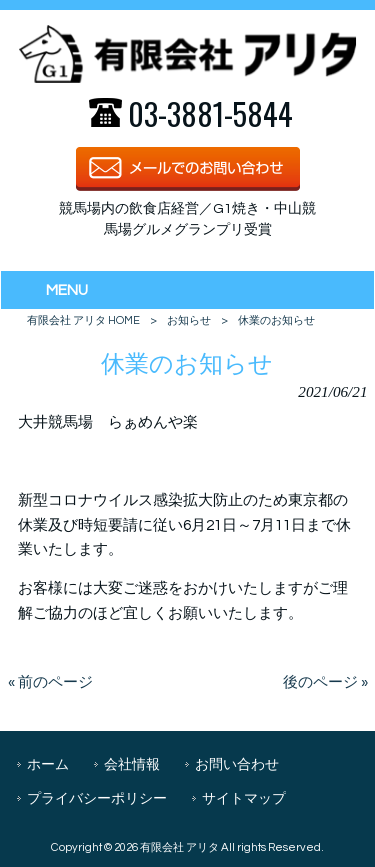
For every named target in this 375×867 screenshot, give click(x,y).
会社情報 (132, 764)
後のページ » (325, 682)
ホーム (48, 764)
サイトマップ (244, 798)
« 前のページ (50, 682)
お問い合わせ (237, 764)
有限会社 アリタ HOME (83, 320)
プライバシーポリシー (97, 798)
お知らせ (189, 320)
